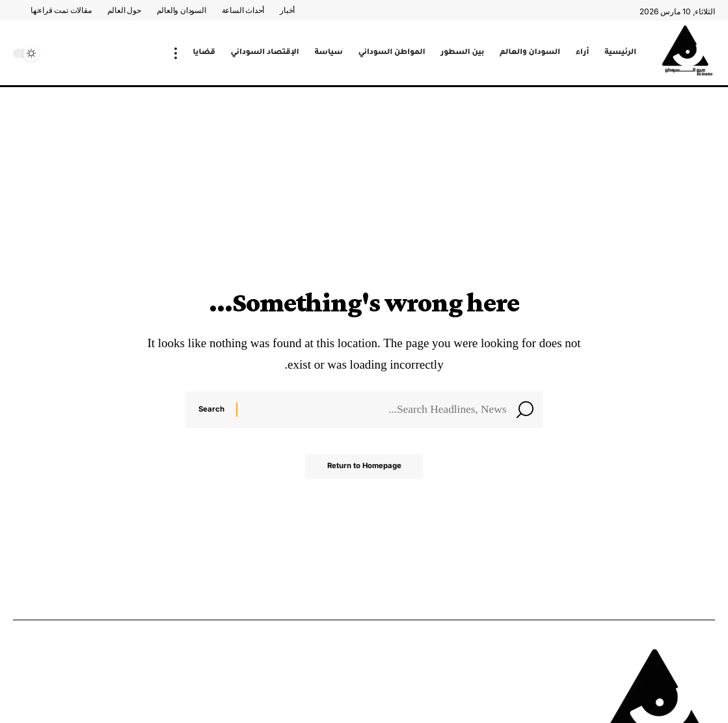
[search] (55, 53)
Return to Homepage (364, 471)
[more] (176, 53)
